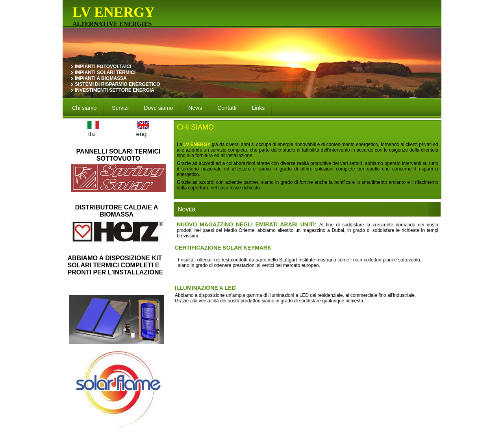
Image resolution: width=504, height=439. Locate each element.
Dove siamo (158, 108)
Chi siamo (84, 108)
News (195, 108)
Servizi (120, 108)
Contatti (227, 108)
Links (258, 108)
